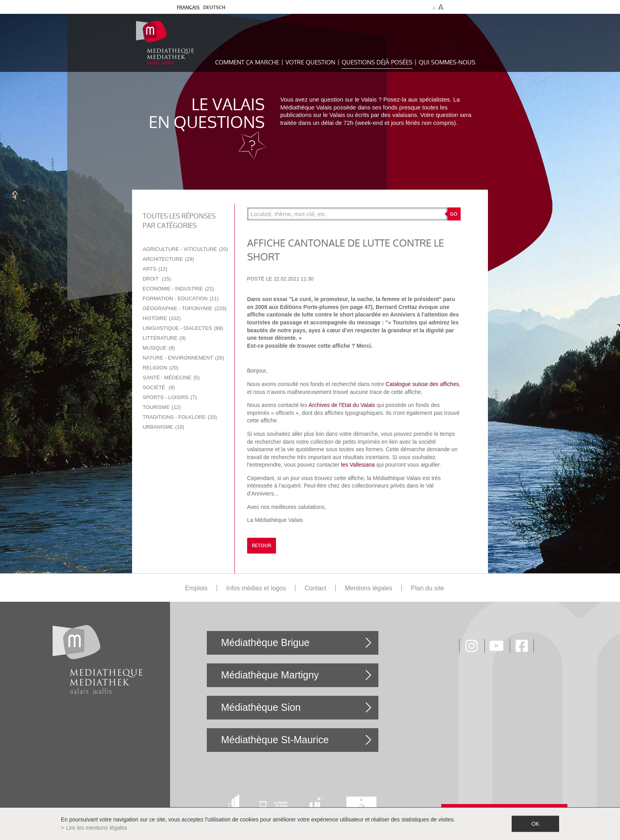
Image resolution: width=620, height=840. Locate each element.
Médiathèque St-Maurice (275, 740)
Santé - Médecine (171, 378)
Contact (315, 588)
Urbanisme (164, 427)
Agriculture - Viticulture (185, 249)
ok (535, 824)
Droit (157, 279)
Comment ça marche (247, 62)
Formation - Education (181, 299)
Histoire (162, 318)
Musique (159, 348)
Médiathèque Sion (261, 707)
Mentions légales (369, 588)
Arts (155, 269)
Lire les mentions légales (96, 828)
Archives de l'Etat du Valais (342, 405)
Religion (161, 368)
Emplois (196, 588)
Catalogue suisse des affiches (422, 384)
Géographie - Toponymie (185, 308)
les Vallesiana (358, 465)
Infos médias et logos (256, 588)
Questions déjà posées (377, 62)
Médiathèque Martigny (270, 675)
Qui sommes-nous (447, 62)
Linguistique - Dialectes (183, 328)
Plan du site (427, 588)
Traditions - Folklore (180, 417)
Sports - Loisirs (170, 397)
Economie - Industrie (179, 289)
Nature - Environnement (183, 358)
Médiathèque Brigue (265, 642)
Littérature (164, 338)
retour (262, 546)
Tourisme (162, 407)
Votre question (310, 62)
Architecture (168, 259)
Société (159, 387)
